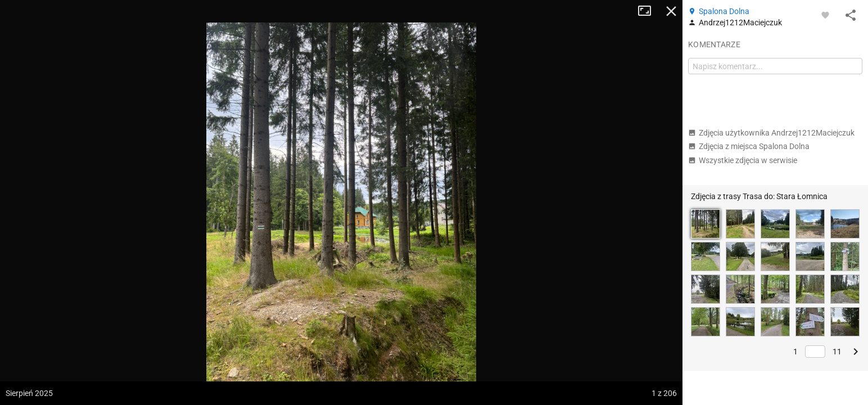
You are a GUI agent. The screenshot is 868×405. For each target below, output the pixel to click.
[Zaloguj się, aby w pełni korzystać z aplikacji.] (825, 15)
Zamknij (671, 11)
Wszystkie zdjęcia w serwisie (743, 160)
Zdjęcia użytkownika (771, 133)
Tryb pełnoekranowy (649, 11)
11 (837, 352)
